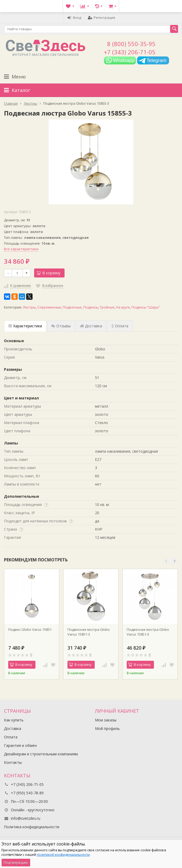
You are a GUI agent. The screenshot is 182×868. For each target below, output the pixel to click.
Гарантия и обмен (20, 745)
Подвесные (72, 307)
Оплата (11, 737)
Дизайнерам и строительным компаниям (41, 754)
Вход (74, 17)
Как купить (14, 720)
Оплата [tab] (120, 326)
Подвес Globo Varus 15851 (30, 629)
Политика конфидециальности (32, 827)
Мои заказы (106, 720)
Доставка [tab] (91, 326)
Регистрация (101, 17)
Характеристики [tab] (25, 326)
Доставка (13, 728)
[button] (166, 561)
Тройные (107, 307)
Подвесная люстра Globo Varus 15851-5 (148, 632)
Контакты (13, 762)
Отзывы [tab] (61, 326)
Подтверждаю (16, 862)
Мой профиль (107, 728)
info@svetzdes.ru (26, 818)
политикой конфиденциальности (63, 855)
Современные (49, 307)
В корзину (48, 273)
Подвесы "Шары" (146, 307)
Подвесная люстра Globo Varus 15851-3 (89, 632)
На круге (123, 307)
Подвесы (91, 307)
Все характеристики (21, 249)
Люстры (29, 307)
